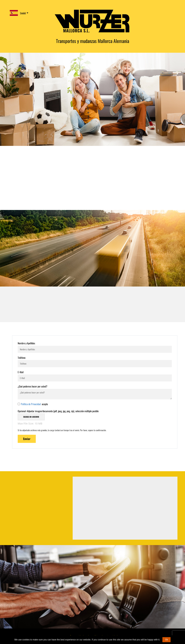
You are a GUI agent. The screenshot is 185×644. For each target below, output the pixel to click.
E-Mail (21, 372)
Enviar (27, 439)
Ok (166, 640)
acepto (34, 404)
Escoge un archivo (31, 417)
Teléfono (22, 358)
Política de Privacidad (31, 404)
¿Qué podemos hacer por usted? (33, 386)
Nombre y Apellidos (26, 343)
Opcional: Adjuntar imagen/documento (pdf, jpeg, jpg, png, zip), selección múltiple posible (58, 411)
